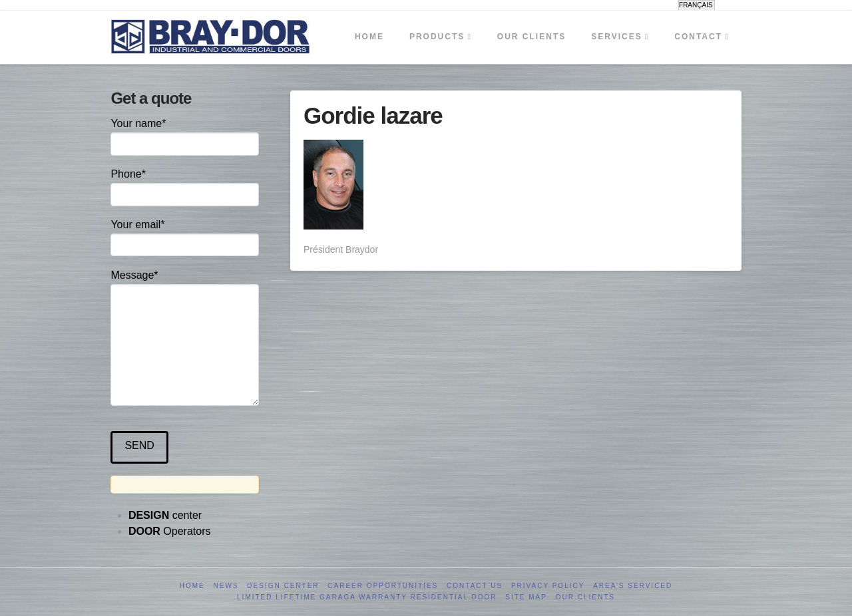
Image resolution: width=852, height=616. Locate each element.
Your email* (185, 236)
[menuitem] (697, 5)
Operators (170, 531)
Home (192, 586)
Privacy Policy (548, 586)
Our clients (585, 597)
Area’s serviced (633, 586)
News (226, 586)
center (165, 515)
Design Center (283, 586)
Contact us (475, 586)
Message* (185, 284)
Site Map (526, 597)
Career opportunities (383, 586)
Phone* (185, 185)
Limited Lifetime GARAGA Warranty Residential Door (367, 597)
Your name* (185, 135)
